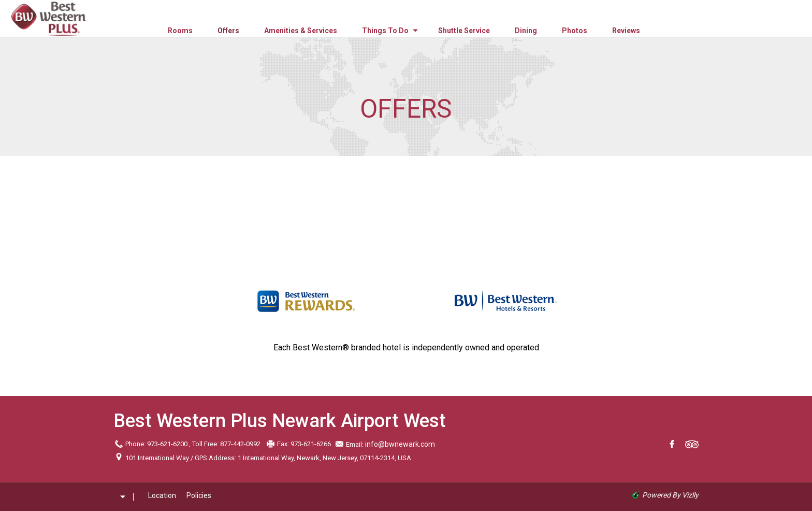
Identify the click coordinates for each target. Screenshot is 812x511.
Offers (228, 31)
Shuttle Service (464, 31)
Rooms (180, 31)
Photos (575, 31)
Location (162, 495)
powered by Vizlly (670, 495)
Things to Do (385, 31)
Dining (526, 31)
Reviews (626, 31)
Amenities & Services (301, 31)
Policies (199, 495)
